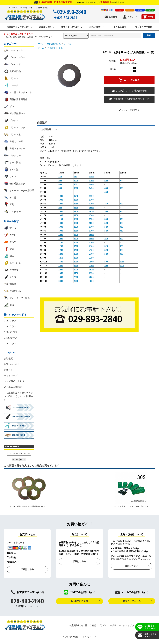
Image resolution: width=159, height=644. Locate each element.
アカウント (130, 17)
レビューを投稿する (129, 113)
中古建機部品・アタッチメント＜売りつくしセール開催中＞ (18, 399)
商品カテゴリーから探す (16, 28)
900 (60, 184)
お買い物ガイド (96, 28)
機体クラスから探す (69, 28)
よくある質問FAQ (13, 390)
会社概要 (8, 362)
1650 (76, 261)
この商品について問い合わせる (129, 94)
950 (76, 180)
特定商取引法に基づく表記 (83, 629)
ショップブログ (131, 629)
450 (106, 184)
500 (106, 214)
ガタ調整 (51, 51)
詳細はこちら (27, 573)
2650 (91, 272)
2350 (91, 276)
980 (121, 226)
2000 (61, 284)
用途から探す (43, 28)
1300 (76, 222)
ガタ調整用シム (54, 47)
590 (106, 265)
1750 (91, 222)
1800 (91, 211)
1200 (76, 211)
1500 (91, 184)
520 (106, 226)
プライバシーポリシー (110, 629)
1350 (91, 180)
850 (60, 180)
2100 (91, 245)
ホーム (41, 47)
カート (148, 17)
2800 (91, 280)
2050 (76, 272)
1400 (91, 187)
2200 (76, 280)
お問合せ (111, 17)
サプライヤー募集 (145, 28)
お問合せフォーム (132, 604)
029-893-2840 (69, 12)
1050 (76, 184)
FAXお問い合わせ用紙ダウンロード (129, 102)
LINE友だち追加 (79, 604)
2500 (91, 265)
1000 (76, 191)
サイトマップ (11, 379)
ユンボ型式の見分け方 (15, 384)
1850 (91, 214)
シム (61, 51)
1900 (91, 238)
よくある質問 (120, 28)
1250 (76, 199)
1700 (91, 199)
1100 (61, 222)
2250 (91, 261)
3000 (91, 284)
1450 (91, 191)
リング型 (68, 47)
